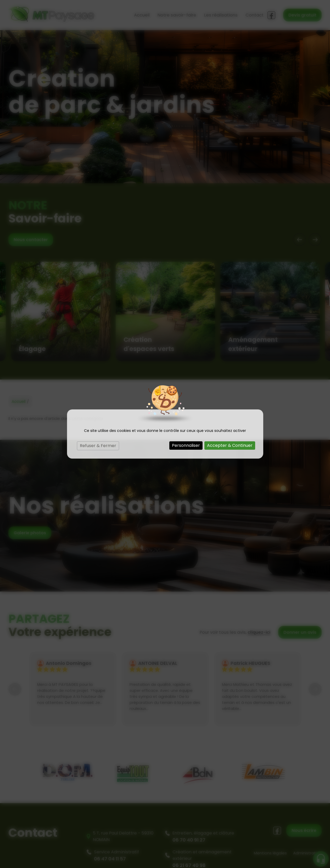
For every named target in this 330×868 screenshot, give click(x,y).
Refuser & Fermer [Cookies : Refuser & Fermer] (98, 446)
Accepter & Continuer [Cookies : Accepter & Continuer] (230, 445)
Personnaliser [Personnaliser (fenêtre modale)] (186, 445)
